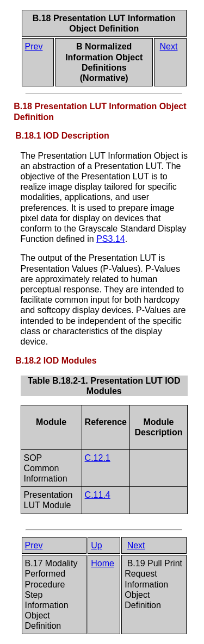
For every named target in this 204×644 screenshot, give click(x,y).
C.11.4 (98, 495)
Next (169, 46)
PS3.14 (110, 239)
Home (103, 563)
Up (96, 545)
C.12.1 (98, 458)
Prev (34, 46)
